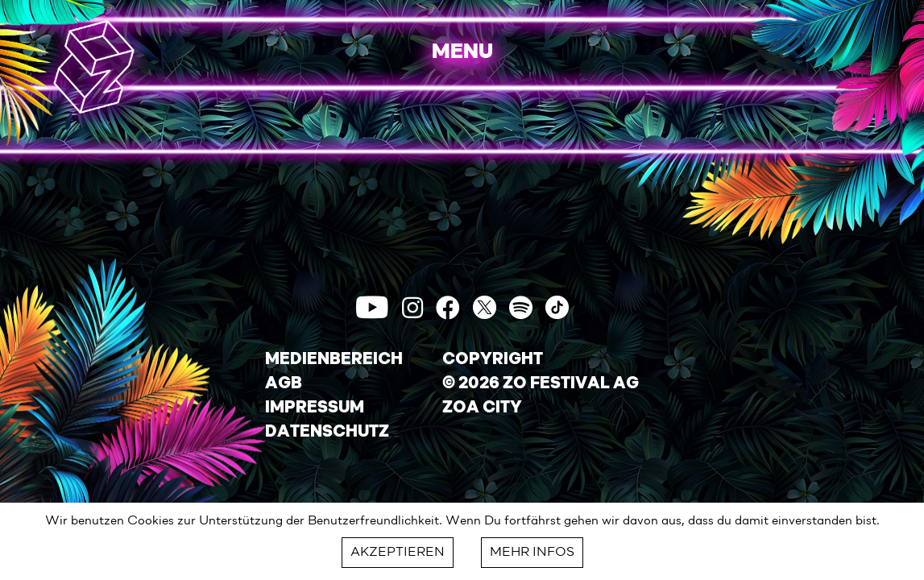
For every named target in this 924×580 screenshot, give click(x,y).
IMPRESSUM (315, 408)
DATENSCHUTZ (327, 433)
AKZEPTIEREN (398, 553)
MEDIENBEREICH (334, 360)
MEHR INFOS (532, 553)
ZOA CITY (482, 408)
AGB (284, 384)
